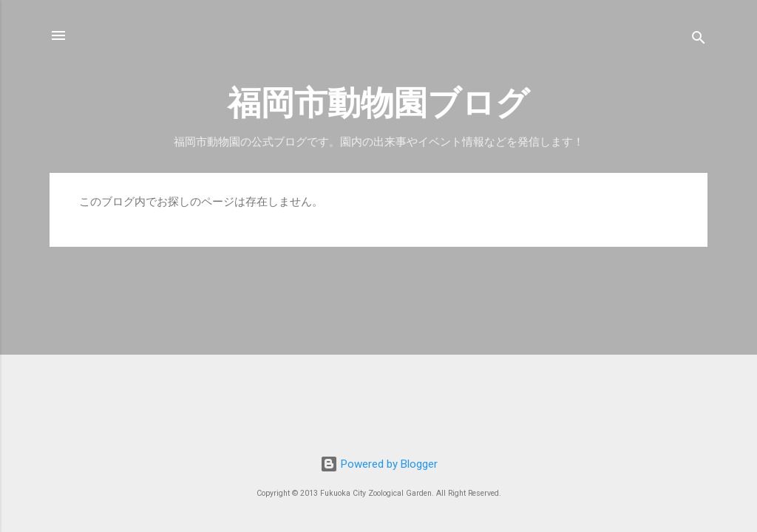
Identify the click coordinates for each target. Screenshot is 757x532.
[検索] (699, 40)
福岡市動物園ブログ (378, 103)
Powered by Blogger (379, 464)
